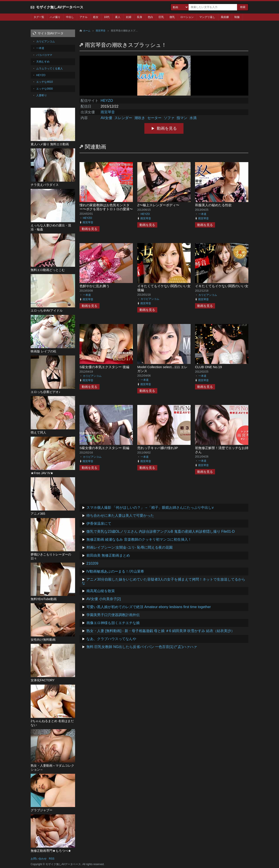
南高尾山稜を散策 (101, 591)
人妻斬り (42, 95)
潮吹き (140, 118)
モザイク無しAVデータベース (60, 7)
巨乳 (161, 17)
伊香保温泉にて (99, 523)
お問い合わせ (39, 859)
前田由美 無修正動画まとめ (108, 555)
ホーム (87, 31)
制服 (237, 17)
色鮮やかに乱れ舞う (95, 286)
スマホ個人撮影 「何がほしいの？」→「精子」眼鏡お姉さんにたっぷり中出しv (150, 508)
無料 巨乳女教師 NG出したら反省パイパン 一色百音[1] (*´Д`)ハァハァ (142, 647)
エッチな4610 (45, 82)
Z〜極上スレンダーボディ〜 (158, 205)
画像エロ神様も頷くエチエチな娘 (113, 623)
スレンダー (123, 118)
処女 (96, 17)
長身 (139, 17)
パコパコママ (44, 55)
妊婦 (129, 17)
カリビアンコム (150, 299)
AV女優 (106, 118)
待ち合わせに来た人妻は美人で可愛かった (120, 515)
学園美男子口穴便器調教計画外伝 (113, 615)
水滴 (193, 118)
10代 (107, 17)
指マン (182, 118)
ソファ (169, 118)
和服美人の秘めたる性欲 (213, 205)
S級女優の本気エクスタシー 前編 (104, 448)
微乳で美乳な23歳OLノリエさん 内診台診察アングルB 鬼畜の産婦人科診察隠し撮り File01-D (161, 531)
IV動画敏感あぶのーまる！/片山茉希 (115, 571)
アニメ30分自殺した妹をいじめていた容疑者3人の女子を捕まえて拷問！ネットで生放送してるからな (163, 581)
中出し (70, 17)
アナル (84, 17)
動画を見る (167, 128)
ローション (187, 17)
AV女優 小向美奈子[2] (104, 599)
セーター (154, 118)
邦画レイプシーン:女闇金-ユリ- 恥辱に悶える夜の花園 (130, 547)
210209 (92, 563)
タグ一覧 (39, 17)
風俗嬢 (225, 17)
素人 (118, 17)
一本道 (202, 214)
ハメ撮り (55, 17)
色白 (150, 17)
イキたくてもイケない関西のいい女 (222, 286)
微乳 (172, 17)
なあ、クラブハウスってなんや (111, 639)
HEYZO (107, 101)
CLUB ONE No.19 (208, 367)
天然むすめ (43, 62)
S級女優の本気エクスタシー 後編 (104, 367)
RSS (52, 859)
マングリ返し (207, 17)
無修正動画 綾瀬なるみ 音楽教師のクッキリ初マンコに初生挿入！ (139, 539)
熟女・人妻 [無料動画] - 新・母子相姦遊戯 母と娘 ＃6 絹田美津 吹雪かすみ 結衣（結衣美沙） (160, 631)
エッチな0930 (45, 89)
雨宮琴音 (101, 31)
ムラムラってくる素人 (50, 69)
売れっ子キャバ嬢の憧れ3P (158, 448)
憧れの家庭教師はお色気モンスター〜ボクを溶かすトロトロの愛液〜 (106, 207)
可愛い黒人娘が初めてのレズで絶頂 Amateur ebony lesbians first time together (149, 607)
